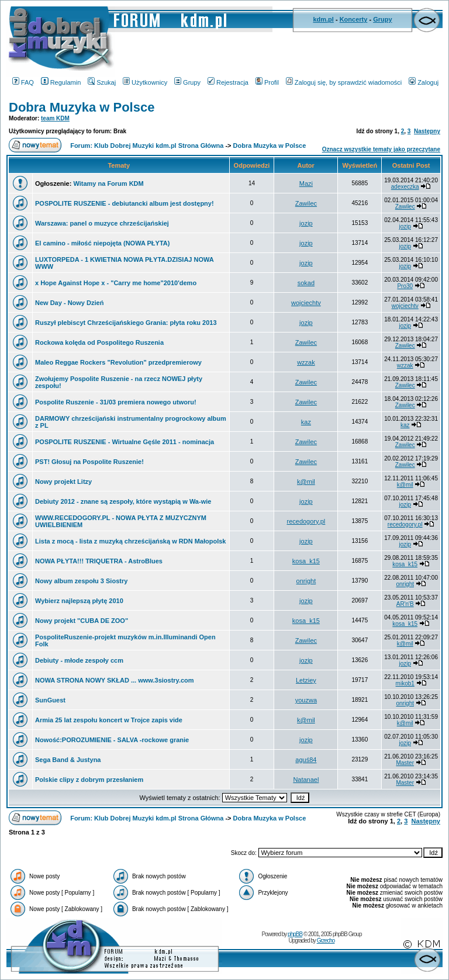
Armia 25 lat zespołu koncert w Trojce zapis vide (109, 720)
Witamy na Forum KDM (108, 183)
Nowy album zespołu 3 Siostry (81, 581)
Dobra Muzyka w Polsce (82, 107)
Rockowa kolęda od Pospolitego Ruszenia (99, 342)
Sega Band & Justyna (68, 760)
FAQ (23, 82)
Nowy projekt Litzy (63, 482)
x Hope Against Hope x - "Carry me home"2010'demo (116, 283)
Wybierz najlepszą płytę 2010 (79, 601)
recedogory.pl (306, 521)
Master (405, 763)
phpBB (295, 934)
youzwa (306, 700)
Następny (427, 131)
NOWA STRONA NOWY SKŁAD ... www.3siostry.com (115, 680)
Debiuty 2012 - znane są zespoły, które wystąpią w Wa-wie (123, 501)
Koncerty (354, 19)
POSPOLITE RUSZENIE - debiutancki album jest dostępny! (125, 203)
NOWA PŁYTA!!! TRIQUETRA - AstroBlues (99, 561)
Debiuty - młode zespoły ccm (79, 660)
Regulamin (61, 82)
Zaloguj (424, 82)
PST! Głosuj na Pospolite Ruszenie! (89, 462)
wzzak (306, 362)
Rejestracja (228, 82)
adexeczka (405, 187)
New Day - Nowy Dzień (69, 303)
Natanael (306, 780)
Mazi (306, 183)
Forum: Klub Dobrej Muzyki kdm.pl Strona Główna (147, 146)
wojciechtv (306, 303)
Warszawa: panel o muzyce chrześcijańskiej (102, 223)
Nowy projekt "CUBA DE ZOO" (82, 621)
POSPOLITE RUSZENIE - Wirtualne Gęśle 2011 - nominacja (125, 442)
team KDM (55, 118)
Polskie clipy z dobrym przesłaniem (89, 780)
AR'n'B (405, 604)
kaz (306, 422)
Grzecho (326, 941)
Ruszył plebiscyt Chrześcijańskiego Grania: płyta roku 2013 (126, 323)
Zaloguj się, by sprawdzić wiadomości (344, 82)
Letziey (306, 680)
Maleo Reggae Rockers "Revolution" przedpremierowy (118, 362)
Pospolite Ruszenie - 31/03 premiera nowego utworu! (116, 402)
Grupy (382, 19)
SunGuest (50, 700)
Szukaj (102, 82)
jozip (306, 223)
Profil (267, 82)
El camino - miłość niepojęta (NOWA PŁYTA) (102, 243)
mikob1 (405, 683)
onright (306, 581)
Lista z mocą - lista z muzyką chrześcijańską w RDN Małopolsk (130, 541)
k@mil (306, 482)
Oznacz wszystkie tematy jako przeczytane (381, 149)
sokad (306, 283)
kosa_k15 (306, 561)
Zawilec (306, 203)
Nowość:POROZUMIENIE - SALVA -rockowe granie (112, 740)
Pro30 (405, 286)
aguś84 (306, 760)
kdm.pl (323, 19)
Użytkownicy (145, 82)
